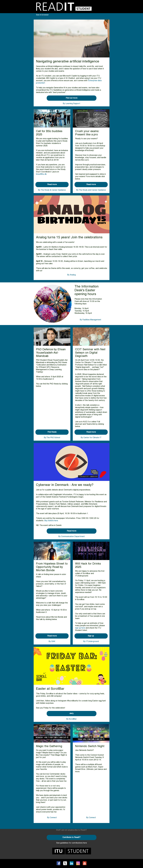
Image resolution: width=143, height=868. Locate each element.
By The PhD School (52, 438)
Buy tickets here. (52, 521)
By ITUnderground (91, 642)
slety (72, 714)
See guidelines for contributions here (72, 843)
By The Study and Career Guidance (91, 190)
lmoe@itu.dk (41, 174)
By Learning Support (72, 104)
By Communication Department (72, 537)
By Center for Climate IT (91, 438)
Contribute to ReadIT (71, 837)
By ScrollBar (71, 719)
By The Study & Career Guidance (52, 190)
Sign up (91, 636)
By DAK (52, 642)
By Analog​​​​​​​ (71, 275)
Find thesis (52, 432)
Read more (52, 185)
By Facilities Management (91, 320)
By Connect (52, 818)
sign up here (80, 628)
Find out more (72, 98)
